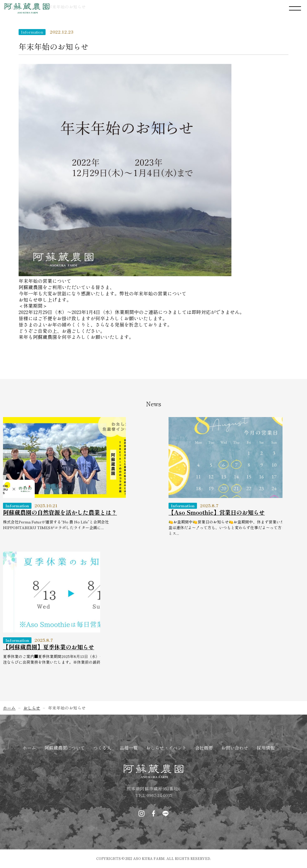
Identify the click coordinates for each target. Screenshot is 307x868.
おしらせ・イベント (166, 748)
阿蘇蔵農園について (65, 748)
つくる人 (102, 748)
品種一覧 (129, 748)
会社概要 (204, 748)
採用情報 (266, 748)
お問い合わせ (235, 748)
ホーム (29, 748)
